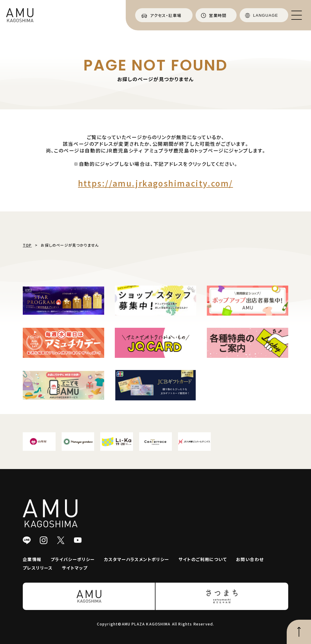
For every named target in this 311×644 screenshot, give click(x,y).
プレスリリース (38, 568)
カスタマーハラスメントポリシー (137, 559)
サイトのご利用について (203, 559)
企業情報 (32, 559)
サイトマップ (75, 568)
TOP (27, 245)
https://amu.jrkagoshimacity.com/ (155, 183)
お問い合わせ (250, 559)
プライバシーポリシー (73, 559)
